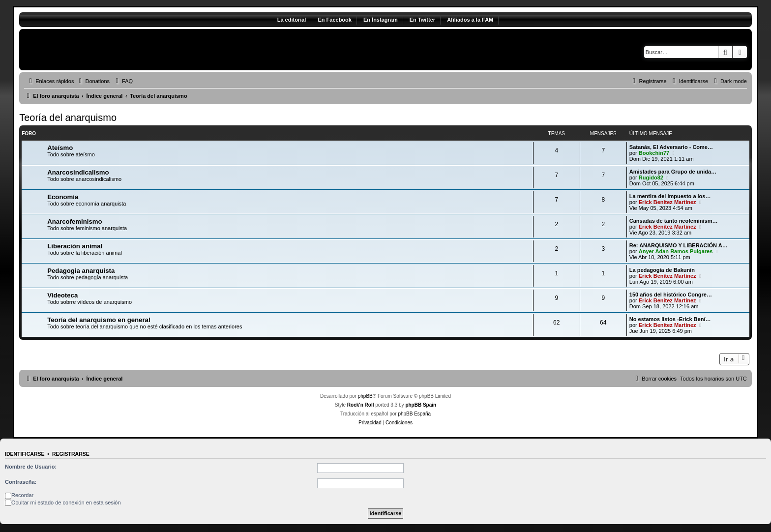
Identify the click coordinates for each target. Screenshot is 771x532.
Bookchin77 (654, 153)
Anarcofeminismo (74, 222)
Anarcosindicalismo (78, 172)
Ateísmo (60, 148)
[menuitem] (93, 81)
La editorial (292, 20)
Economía (63, 197)
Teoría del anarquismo (68, 118)
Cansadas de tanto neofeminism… (674, 221)
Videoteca (62, 295)
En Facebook (334, 20)
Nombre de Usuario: (31, 467)
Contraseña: (21, 482)
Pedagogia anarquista (81, 271)
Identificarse (25, 454)
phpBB (365, 396)
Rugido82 (651, 177)
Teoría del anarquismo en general (99, 320)
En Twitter (422, 20)
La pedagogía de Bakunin (662, 270)
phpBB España (414, 414)
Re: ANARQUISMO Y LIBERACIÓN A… (679, 245)
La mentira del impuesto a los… (670, 196)
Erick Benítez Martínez (667, 202)
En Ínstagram (381, 20)
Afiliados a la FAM (470, 20)
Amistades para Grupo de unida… (673, 172)
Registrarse (71, 454)
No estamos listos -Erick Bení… (670, 319)
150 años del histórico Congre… (671, 295)
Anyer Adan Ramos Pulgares (676, 251)
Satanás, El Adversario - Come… (671, 147)
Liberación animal (75, 246)
